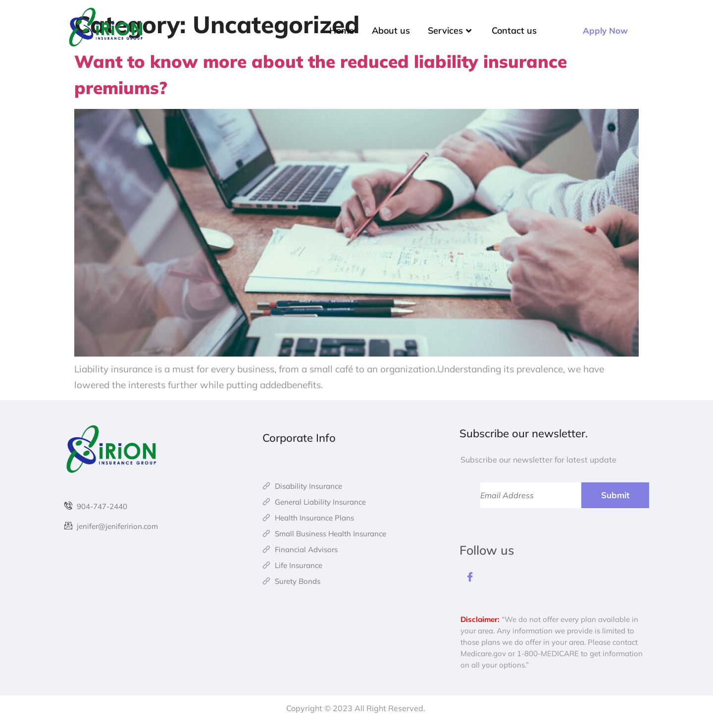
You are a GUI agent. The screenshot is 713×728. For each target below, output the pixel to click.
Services (451, 31)
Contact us (514, 30)
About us (391, 30)
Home (342, 30)
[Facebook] (470, 579)
